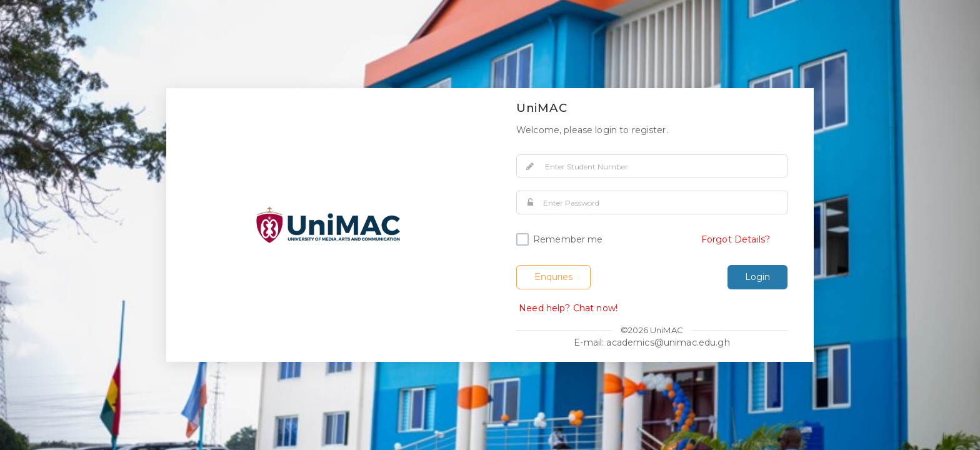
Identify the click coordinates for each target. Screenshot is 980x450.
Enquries (553, 277)
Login (757, 277)
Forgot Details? (736, 239)
